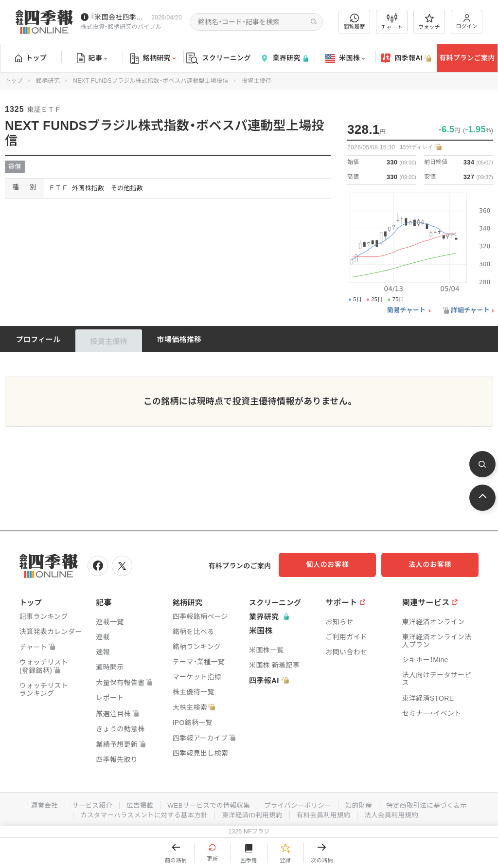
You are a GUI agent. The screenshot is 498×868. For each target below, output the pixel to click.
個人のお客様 (338, 564)
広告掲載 (136, 803)
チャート (392, 22)
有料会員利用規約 (326, 813)
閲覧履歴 (355, 22)
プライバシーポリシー (299, 803)
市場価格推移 (179, 339)
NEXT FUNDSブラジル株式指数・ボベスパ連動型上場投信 (151, 81)
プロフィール (38, 339)
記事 (92, 58)
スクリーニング (219, 58)
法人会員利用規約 (395, 813)
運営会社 (39, 803)
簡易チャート (407, 310)
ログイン (467, 22)
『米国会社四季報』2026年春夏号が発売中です (119, 17)
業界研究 (284, 58)
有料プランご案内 (467, 58)
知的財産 (362, 803)
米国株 (345, 58)
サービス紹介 (88, 803)
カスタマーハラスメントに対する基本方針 (141, 813)
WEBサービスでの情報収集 (207, 803)
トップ (31, 58)
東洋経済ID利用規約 (253, 813)
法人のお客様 (435, 564)
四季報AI (406, 58)
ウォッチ (429, 22)
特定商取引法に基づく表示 (431, 803)
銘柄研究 (153, 58)
